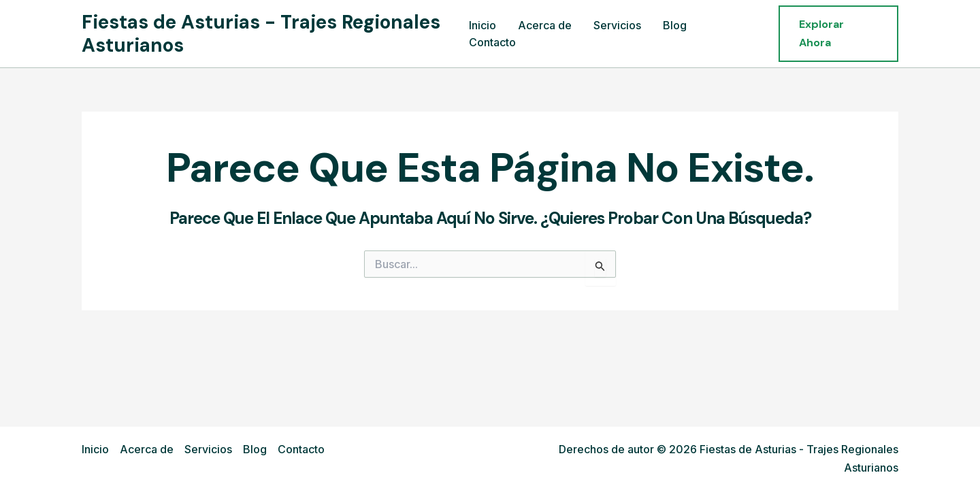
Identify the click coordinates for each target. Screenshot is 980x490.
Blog (675, 25)
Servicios (617, 25)
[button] (838, 34)
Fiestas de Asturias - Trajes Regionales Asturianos (261, 34)
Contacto (492, 42)
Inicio (483, 25)
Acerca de (545, 25)
